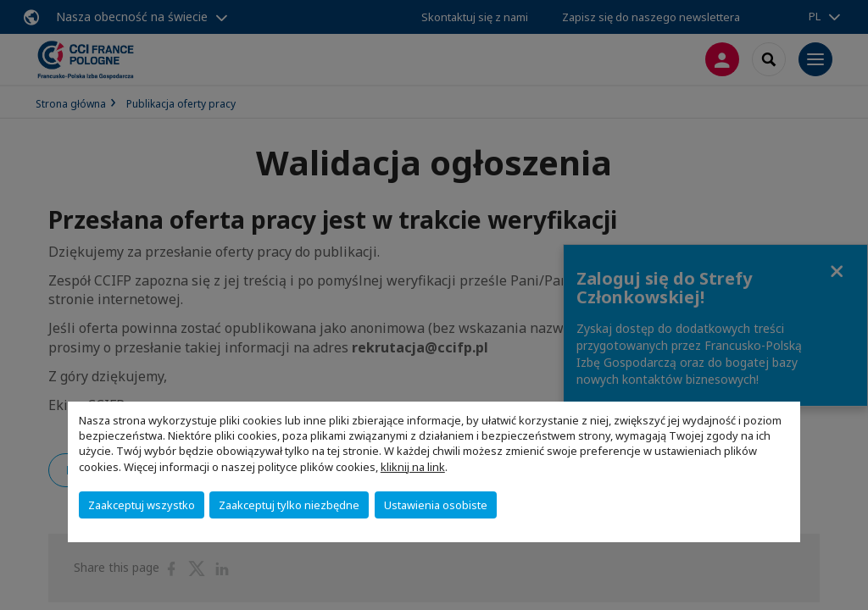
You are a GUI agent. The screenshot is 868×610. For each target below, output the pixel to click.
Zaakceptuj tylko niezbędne (289, 505)
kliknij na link (413, 467)
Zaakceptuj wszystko (142, 505)
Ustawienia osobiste (436, 505)
